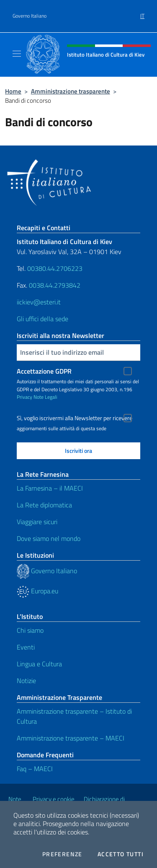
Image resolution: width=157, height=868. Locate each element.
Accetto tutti (121, 854)
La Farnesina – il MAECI (50, 488)
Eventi (26, 647)
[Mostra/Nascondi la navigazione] (17, 54)
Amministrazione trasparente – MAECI (71, 738)
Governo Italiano (30, 16)
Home (13, 91)
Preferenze (62, 854)
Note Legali (45, 397)
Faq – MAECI (35, 769)
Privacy (24, 397)
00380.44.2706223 (55, 268)
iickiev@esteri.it (39, 302)
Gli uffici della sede (42, 319)
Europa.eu (37, 591)
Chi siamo (30, 630)
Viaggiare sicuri (37, 522)
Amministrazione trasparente (71, 91)
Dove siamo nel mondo (49, 538)
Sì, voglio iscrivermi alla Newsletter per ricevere (75, 418)
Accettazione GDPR (44, 371)
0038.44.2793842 (55, 285)
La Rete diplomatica (44, 505)
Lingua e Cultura (39, 664)
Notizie (26, 681)
